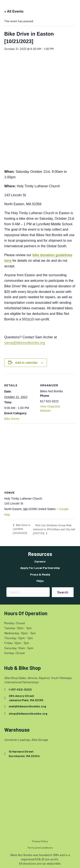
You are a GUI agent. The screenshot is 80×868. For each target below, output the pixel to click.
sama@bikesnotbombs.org (25, 343)
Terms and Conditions (40, 848)
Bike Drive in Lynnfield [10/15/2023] (22, 529)
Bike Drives (12, 419)
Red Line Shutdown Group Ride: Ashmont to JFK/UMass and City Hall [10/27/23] (54, 529)
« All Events (14, 11)
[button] (63, 592)
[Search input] (28, 592)
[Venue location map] (40, 454)
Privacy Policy (40, 841)
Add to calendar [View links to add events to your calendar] (26, 363)
